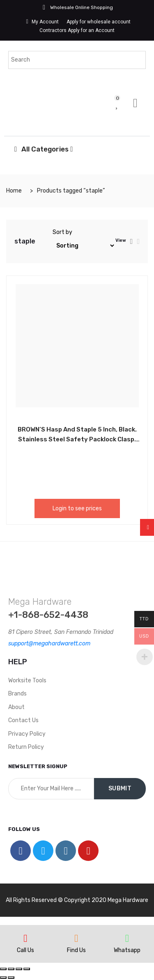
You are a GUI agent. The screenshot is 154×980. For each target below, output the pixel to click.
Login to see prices (77, 508)
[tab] (132, 241)
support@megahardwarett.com (49, 644)
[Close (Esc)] (3, 969)
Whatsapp (127, 950)
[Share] (11, 969)
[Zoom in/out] (27, 969)
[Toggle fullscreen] (19, 969)
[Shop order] (84, 246)
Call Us (25, 950)
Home (14, 191)
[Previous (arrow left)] (3, 978)
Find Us (76, 950)
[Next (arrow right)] (11, 978)
